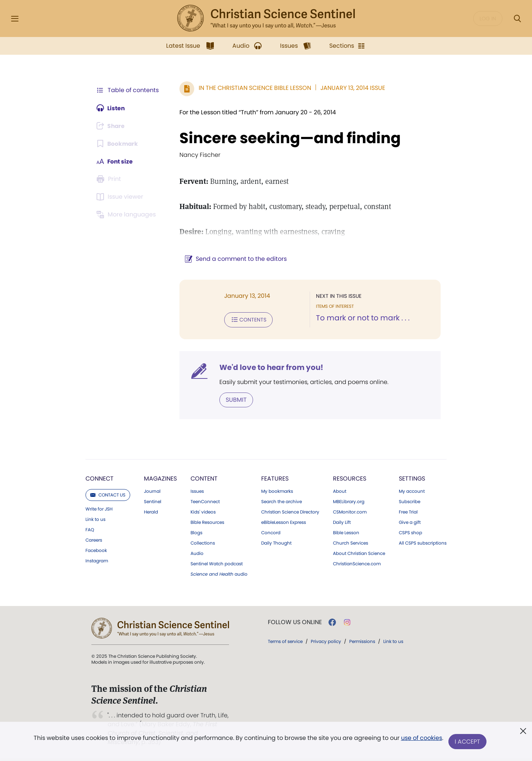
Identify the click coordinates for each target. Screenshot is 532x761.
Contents (247, 320)
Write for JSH (99, 509)
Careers (94, 540)
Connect (100, 478)
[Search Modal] (517, 19)
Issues (197, 491)
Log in (488, 18)
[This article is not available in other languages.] (127, 215)
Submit (235, 399)
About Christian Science (359, 553)
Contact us (108, 494)
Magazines (160, 478)
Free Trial (408, 512)
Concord (271, 532)
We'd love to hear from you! (270, 367)
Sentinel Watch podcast (217, 563)
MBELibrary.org (349, 501)
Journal (152, 491)
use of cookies (421, 739)
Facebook (96, 550)
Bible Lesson (346, 532)
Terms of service (285, 641)
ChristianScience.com (357, 563)
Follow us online (295, 622)
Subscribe (410, 501)
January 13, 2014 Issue (351, 88)
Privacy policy (326, 641)
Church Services (351, 543)
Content (204, 478)
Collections (203, 543)
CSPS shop (410, 532)
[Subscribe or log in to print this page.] (110, 179)
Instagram (97, 560)
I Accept (468, 742)
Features (275, 478)
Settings (412, 478)
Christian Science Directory (290, 512)
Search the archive (282, 501)
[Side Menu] (15, 19)
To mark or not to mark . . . (362, 318)
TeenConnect (205, 501)
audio (219, 574)
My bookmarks (277, 491)
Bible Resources (207, 522)
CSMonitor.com (350, 512)
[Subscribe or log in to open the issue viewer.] (121, 197)
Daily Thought (276, 543)
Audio (197, 553)
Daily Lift (342, 522)
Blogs (196, 532)
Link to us (95, 519)
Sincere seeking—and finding (289, 138)
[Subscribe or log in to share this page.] (112, 126)
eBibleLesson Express (284, 522)
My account (412, 491)
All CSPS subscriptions (423, 543)
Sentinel (153, 501)
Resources (350, 478)
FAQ (90, 529)
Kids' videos (203, 512)
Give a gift (410, 522)
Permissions (362, 641)
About (340, 491)
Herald (151, 512)
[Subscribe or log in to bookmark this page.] (118, 144)
